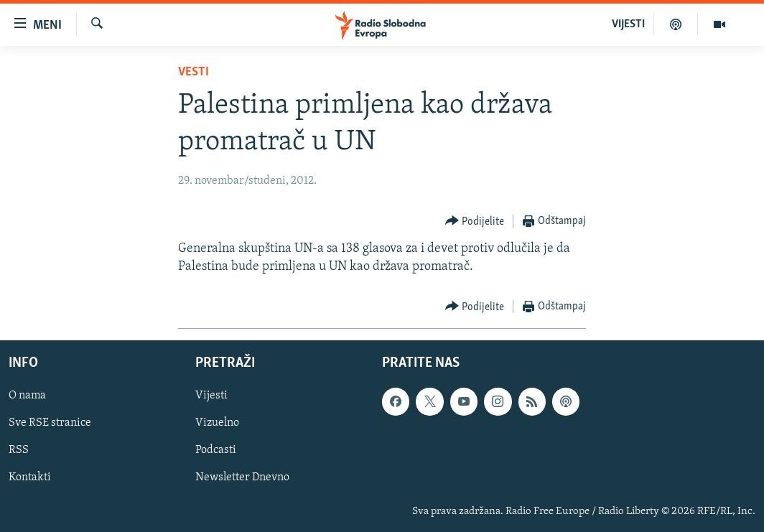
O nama (27, 396)
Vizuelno (217, 424)
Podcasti (216, 451)
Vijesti (211, 396)
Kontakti (30, 478)
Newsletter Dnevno (242, 478)
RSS (19, 451)
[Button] (475, 221)
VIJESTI (628, 24)
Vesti (194, 72)
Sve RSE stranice (50, 424)
